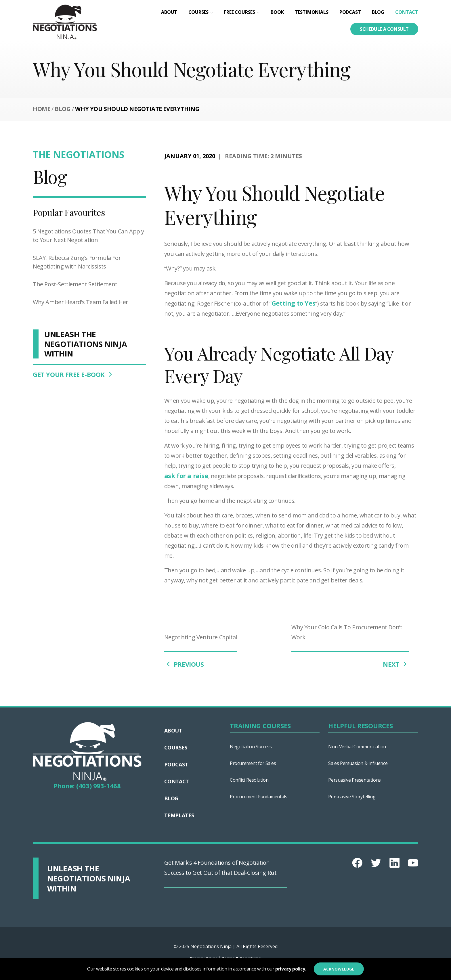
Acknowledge (339, 969)
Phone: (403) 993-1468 (87, 786)
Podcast (350, 12)
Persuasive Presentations (354, 780)
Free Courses (240, 12)
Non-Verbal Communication (357, 747)
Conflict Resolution (249, 780)
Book (277, 12)
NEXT (396, 664)
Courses (199, 12)
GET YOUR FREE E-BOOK (73, 374)
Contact (407, 12)
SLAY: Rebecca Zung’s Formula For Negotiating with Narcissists (77, 262)
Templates (179, 815)
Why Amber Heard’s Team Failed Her (81, 302)
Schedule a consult (384, 29)
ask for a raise (186, 475)
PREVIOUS (184, 664)
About (169, 12)
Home (41, 109)
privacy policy (290, 969)
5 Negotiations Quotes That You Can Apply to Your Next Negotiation (88, 236)
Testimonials (312, 12)
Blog (378, 12)
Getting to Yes (293, 303)
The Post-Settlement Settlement (75, 284)
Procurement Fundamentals (258, 797)
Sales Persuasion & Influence (358, 763)
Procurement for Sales (253, 763)
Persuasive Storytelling (352, 797)
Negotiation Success (251, 747)
